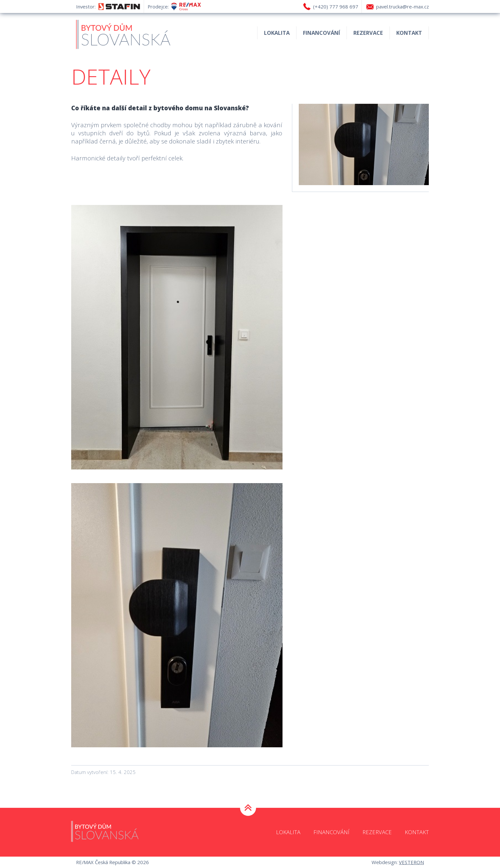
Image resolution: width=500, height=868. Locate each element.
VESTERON (411, 862)
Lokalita (277, 33)
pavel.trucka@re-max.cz (402, 7)
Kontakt (409, 33)
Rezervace (368, 33)
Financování (322, 33)
